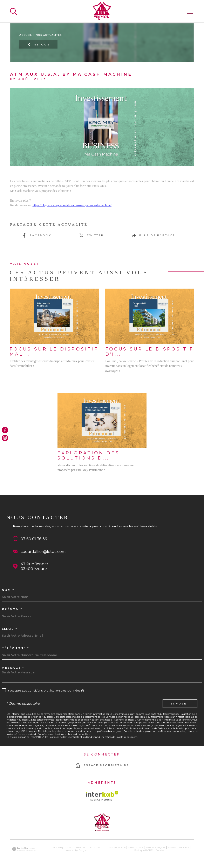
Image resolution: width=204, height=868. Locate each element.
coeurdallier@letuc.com (43, 552)
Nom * (8, 590)
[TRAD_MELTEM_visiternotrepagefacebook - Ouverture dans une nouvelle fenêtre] (5, 430)
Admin (172, 847)
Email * (10, 629)
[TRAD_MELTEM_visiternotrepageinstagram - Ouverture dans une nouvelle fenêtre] (5, 438)
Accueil (26, 35)
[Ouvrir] (13, 11)
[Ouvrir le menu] (191, 11)
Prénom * (12, 609)
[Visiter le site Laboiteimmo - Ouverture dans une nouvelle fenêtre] (24, 849)
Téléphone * (15, 648)
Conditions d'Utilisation (99, 737)
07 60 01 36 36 (34, 539)
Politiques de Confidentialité (64, 737)
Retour (38, 44)
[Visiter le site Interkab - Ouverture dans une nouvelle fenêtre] (102, 796)
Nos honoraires (117, 847)
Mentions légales (156, 847)
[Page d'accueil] (102, 11)
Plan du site (136, 847)
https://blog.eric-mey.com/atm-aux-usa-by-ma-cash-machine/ (72, 205)
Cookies (160, 851)
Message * (13, 668)
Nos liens (184, 847)
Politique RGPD (144, 850)
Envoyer (180, 704)
